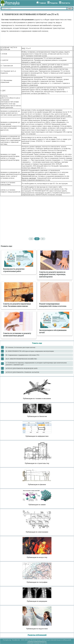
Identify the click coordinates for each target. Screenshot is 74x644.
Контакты (66, 3)
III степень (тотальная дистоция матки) (20, 347)
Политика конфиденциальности (37, 641)
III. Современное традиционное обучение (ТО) (22, 355)
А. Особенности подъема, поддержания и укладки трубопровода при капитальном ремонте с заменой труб (36, 364)
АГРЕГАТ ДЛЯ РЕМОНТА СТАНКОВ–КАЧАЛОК (22, 372)
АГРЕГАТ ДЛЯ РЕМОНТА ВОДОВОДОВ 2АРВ (22, 368)
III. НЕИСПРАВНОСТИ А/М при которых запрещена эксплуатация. (30, 351)
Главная (42, 3)
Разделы (54, 3)
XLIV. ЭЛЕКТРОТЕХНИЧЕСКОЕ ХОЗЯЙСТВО (21, 359)
